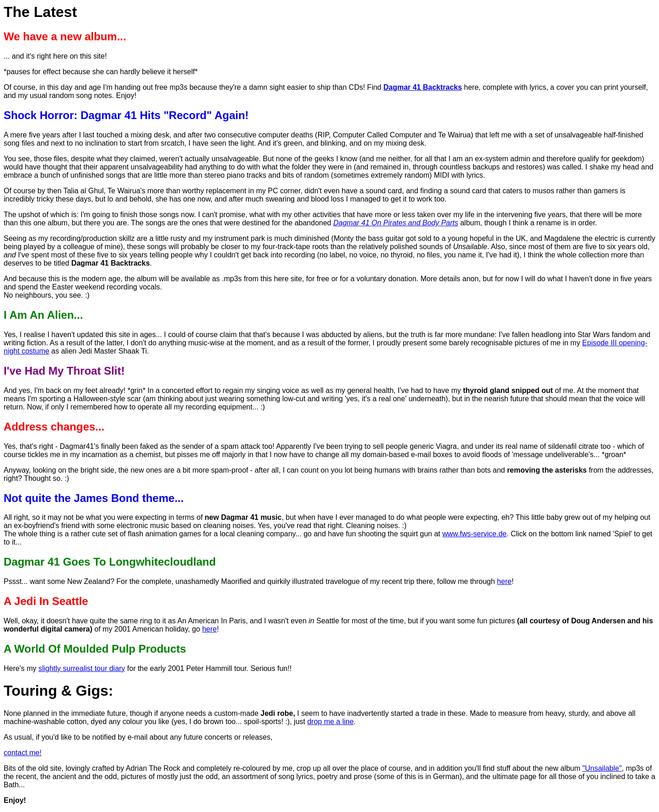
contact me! (23, 753)
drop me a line (330, 722)
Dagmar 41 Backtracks (423, 87)
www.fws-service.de (475, 534)
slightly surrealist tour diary (82, 668)
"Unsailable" (602, 768)
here (504, 581)
